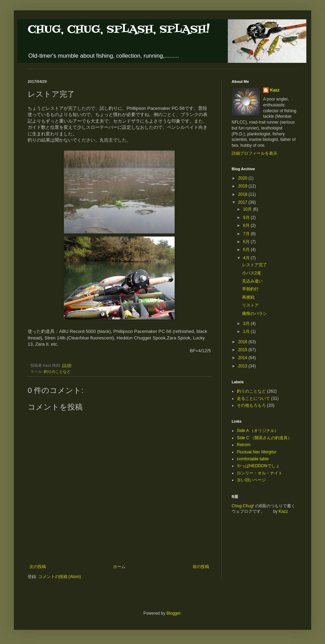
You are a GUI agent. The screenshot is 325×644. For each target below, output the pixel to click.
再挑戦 (248, 297)
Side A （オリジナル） (258, 431)
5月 (247, 250)
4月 (247, 258)
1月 (247, 331)
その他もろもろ (251, 405)
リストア (250, 305)
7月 (247, 234)
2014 (243, 358)
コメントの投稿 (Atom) (60, 577)
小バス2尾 (252, 273)
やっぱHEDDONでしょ (258, 466)
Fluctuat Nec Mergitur (257, 452)
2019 (243, 186)
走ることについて (253, 398)
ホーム (119, 567)
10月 (248, 209)
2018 (243, 194)
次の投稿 (38, 567)
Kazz (275, 90)
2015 (243, 350)
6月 (247, 242)
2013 (243, 366)
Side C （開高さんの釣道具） (264, 438)
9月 (247, 218)
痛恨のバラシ (254, 314)
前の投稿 (201, 567)
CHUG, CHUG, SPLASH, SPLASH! (119, 30)
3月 (247, 324)
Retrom (244, 445)
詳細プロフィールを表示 (254, 153)
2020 (243, 178)
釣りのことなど (57, 372)
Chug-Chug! (243, 506)
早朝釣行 (250, 289)
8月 (247, 225)
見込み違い (252, 281)
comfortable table (253, 459)
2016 (243, 342)
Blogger (173, 613)
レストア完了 (254, 265)
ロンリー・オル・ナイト (260, 473)
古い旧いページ (251, 480)
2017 (243, 202)
